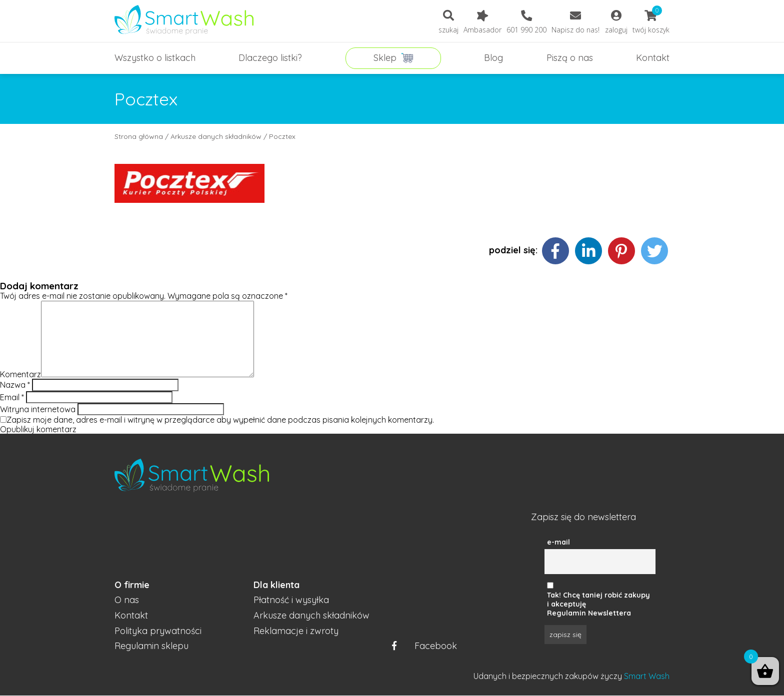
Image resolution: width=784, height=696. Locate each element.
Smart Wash (647, 676)
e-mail (558, 542)
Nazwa (15, 385)
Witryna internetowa (38, 409)
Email (12, 397)
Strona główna (139, 136)
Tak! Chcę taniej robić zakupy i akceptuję (598, 600)
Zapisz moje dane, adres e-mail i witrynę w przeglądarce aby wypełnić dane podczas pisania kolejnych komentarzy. (220, 420)
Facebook (424, 646)
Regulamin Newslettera (589, 613)
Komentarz (20, 374)
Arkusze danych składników (216, 136)
